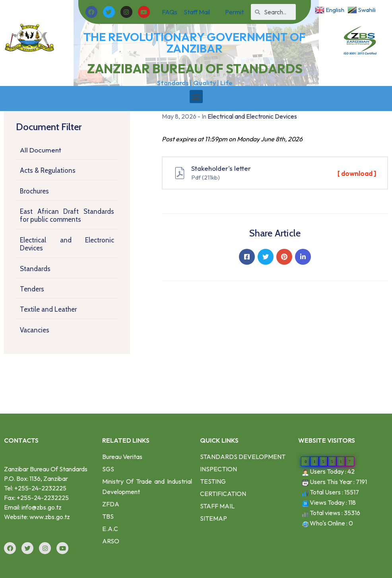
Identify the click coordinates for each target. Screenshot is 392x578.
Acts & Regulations (48, 170)
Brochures (34, 191)
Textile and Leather (48, 309)
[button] (196, 97)
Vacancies (35, 330)
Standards (35, 269)
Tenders (32, 289)
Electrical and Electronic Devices (67, 244)
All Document (41, 150)
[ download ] (357, 173)
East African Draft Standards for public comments (67, 215)
